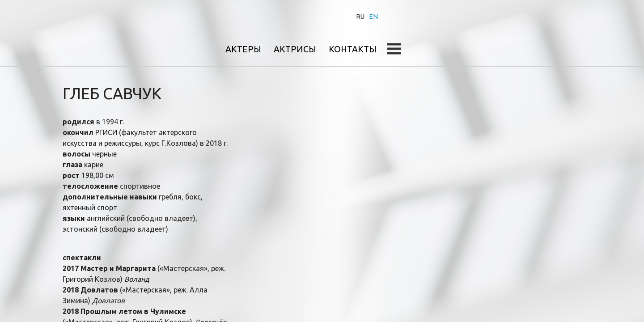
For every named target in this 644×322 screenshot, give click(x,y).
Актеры (415, 16)
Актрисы (468, 16)
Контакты (527, 16)
